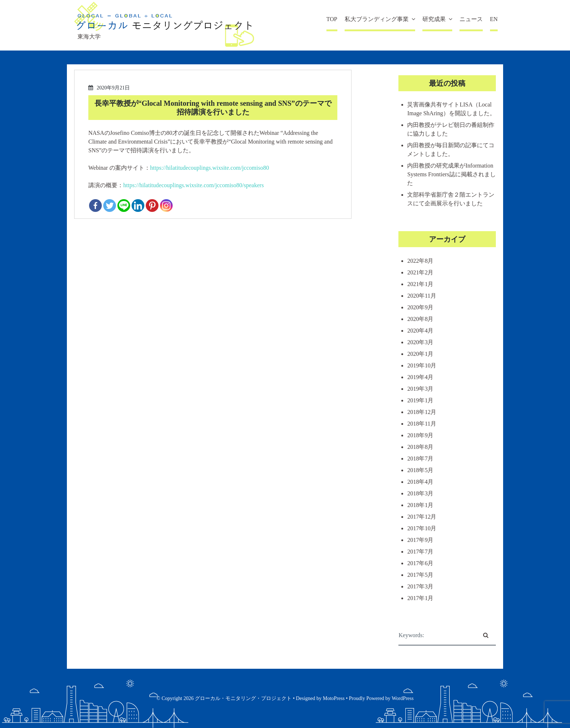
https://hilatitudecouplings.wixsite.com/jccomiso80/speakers (194, 185)
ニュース (471, 19)
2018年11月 (422, 424)
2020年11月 (422, 296)
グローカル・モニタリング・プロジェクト (243, 698)
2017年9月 (420, 540)
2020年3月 (420, 342)
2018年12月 (422, 412)
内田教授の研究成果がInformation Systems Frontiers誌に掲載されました (451, 174)
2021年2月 (420, 272)
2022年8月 (420, 261)
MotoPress (334, 698)
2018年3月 (420, 493)
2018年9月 (420, 435)
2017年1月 (420, 598)
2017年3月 (420, 586)
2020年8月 (420, 319)
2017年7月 (420, 552)
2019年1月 (420, 400)
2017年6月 (420, 563)
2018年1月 (420, 505)
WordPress (402, 698)
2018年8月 (420, 447)
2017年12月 (422, 517)
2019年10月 (422, 365)
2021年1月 (420, 284)
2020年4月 (420, 331)
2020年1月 (420, 354)
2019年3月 (420, 389)
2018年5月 (420, 470)
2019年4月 (420, 377)
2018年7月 (420, 458)
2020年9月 (420, 307)
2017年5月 (420, 575)
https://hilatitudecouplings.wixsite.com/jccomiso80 (210, 168)
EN (494, 19)
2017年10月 (422, 528)
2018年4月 (420, 482)
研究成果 (434, 19)
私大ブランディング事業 (377, 19)
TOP (332, 19)
